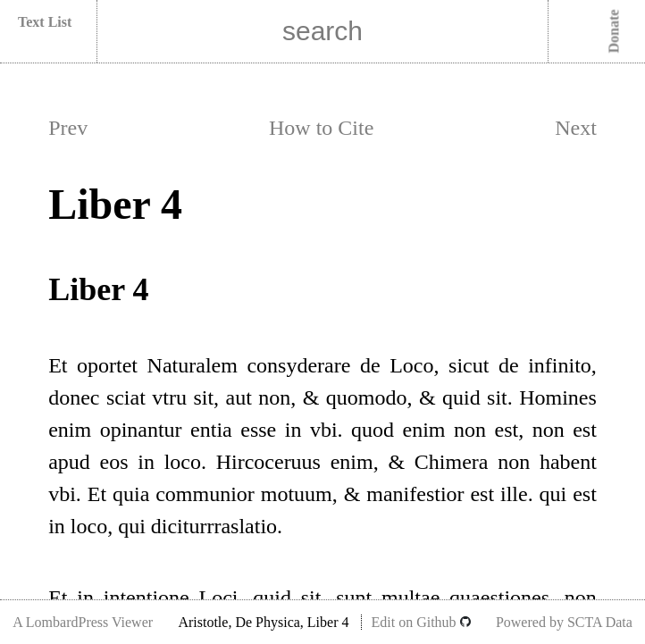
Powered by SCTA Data (564, 622)
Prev (68, 128)
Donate (614, 32)
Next (576, 128)
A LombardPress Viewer (83, 622)
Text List (45, 22)
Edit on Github (420, 622)
